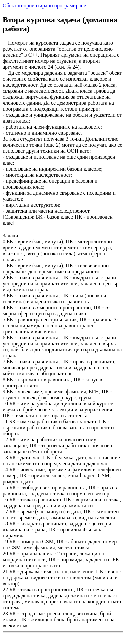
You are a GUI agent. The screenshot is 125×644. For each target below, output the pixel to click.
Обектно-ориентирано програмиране (44, 5)
